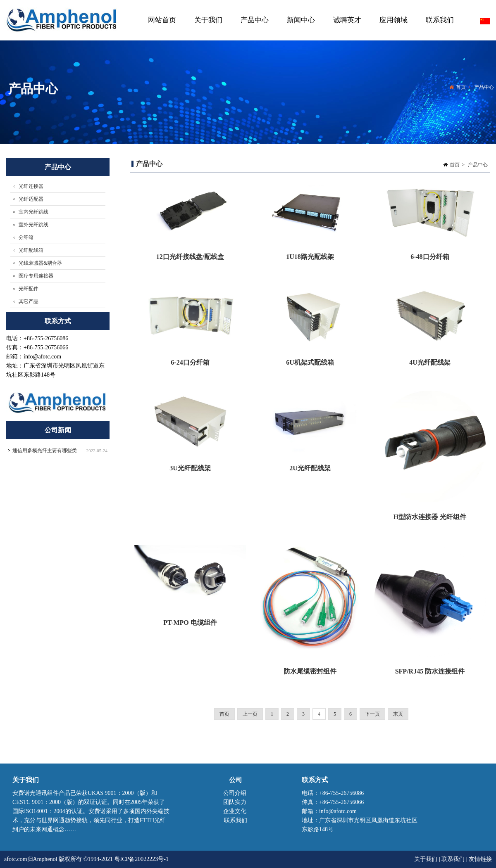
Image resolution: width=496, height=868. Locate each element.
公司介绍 (235, 793)
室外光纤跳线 (33, 225)
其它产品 (29, 301)
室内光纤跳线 (33, 212)
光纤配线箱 (31, 250)
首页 (461, 88)
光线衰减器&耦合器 (40, 263)
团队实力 (235, 802)
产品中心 (254, 28)
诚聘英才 (347, 20)
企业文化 (235, 811)
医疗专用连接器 (36, 276)
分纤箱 (26, 237)
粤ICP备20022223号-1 (142, 859)
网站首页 (162, 20)
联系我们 (440, 20)
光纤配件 (29, 289)
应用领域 (393, 20)
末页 (398, 714)
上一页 (250, 714)
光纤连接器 (31, 186)
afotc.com (16, 859)
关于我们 (207, 28)
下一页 (372, 714)
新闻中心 (300, 28)
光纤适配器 (31, 199)
